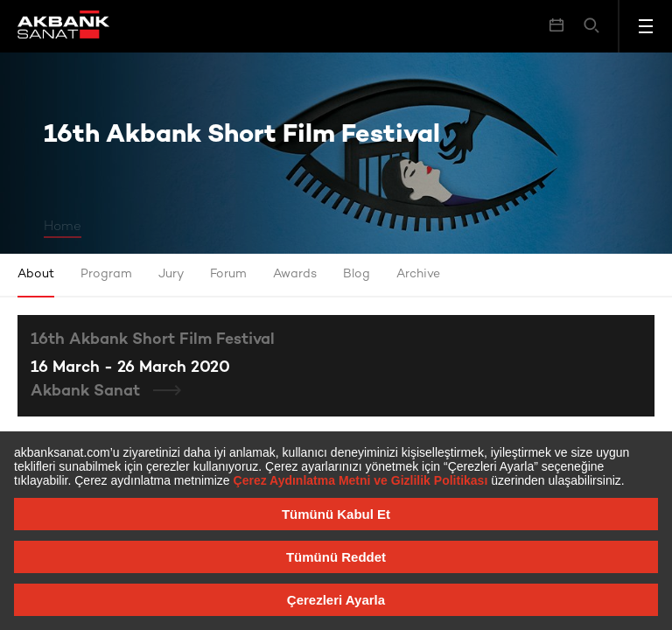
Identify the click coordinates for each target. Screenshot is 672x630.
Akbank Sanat (87, 392)
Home (63, 227)
